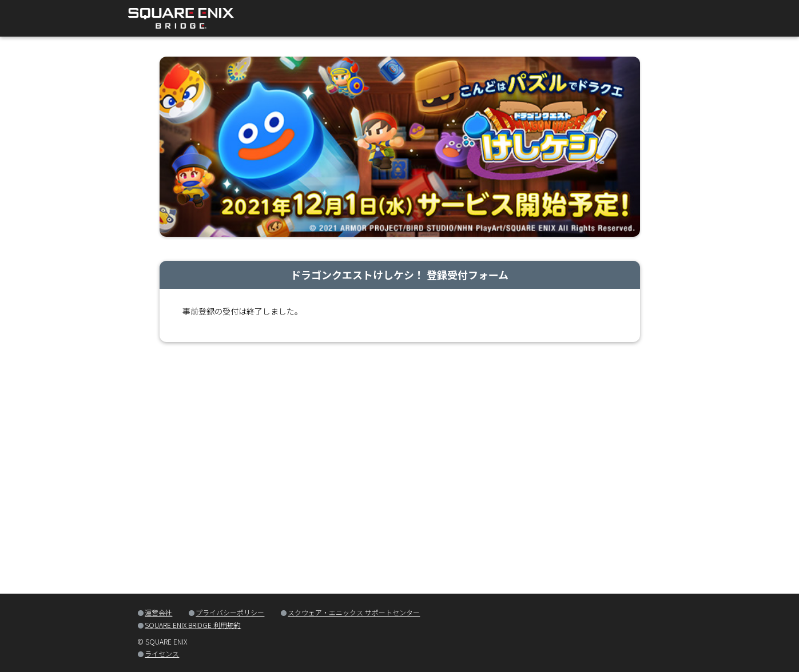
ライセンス (162, 653)
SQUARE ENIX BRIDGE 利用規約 (193, 625)
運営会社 (158, 612)
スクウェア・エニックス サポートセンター (354, 612)
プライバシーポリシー (230, 612)
